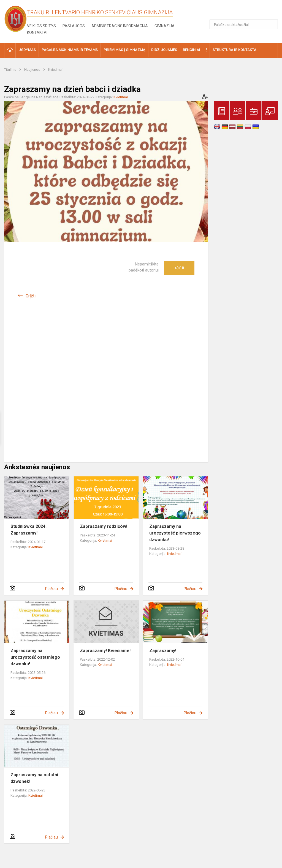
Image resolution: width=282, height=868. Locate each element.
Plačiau (51, 589)
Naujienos (33, 70)
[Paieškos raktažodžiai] (244, 24)
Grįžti (31, 296)
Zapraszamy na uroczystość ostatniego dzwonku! (35, 657)
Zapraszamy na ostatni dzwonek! (34, 778)
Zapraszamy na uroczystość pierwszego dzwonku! (175, 533)
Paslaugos (74, 26)
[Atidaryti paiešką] (272, 24)
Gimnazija (165, 26)
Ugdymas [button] (27, 50)
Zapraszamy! (163, 651)
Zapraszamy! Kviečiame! (105, 651)
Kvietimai (55, 70)
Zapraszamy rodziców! (104, 526)
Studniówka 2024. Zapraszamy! (29, 530)
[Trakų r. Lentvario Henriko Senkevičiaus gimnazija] (16, 19)
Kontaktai (37, 32)
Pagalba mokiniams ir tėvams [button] (70, 50)
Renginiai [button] (192, 50)
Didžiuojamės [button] (164, 50)
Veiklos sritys (41, 26)
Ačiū (179, 268)
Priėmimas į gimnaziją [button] (124, 50)
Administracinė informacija (120, 26)
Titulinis (11, 70)
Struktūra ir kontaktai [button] (235, 50)
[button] (240, 12)
